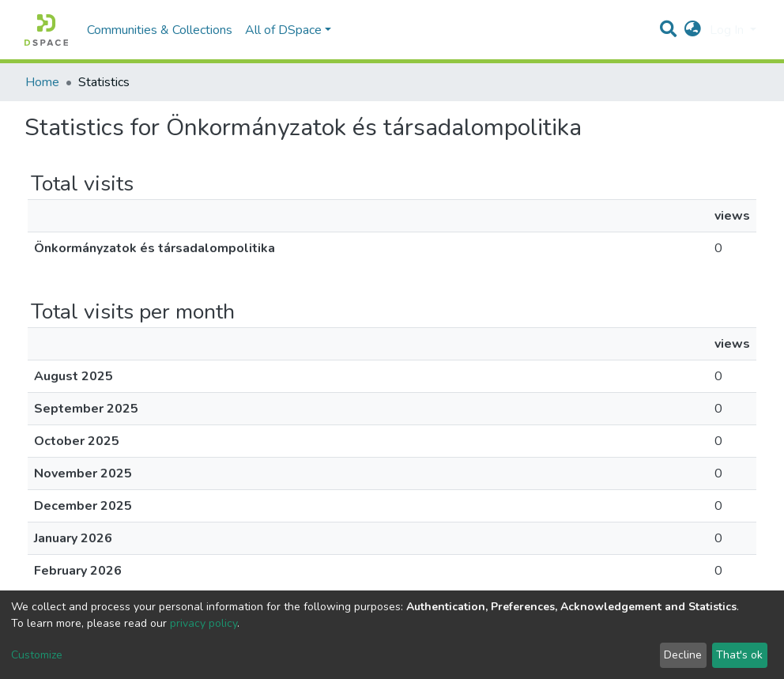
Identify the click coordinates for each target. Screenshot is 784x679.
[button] (693, 30)
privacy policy (204, 623)
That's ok (739, 655)
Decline (683, 655)
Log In (728, 30)
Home (42, 82)
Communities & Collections (160, 30)
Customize (37, 655)
